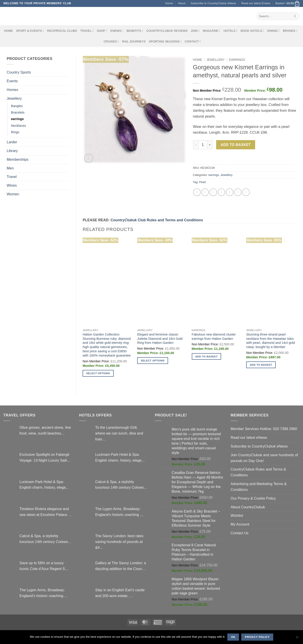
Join (195, 31)
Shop (102, 31)
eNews (117, 31)
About (182, 3)
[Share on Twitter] (205, 192)
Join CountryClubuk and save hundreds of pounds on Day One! (264, 458)
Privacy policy (257, 637)
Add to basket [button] (207, 356)
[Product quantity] (203, 145)
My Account (240, 524)
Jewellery (14, 98)
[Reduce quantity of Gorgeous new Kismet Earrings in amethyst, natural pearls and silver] (196, 145)
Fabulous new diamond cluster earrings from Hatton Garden (214, 337)
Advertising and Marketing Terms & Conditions (259, 487)
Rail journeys (134, 41)
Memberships (18, 159)
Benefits (135, 31)
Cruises (111, 41)
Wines (12, 185)
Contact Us (240, 533)
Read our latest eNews (249, 437)
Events (12, 81)
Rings (15, 132)
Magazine (212, 31)
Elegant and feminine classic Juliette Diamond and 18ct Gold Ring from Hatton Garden (160, 339)
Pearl (203, 182)
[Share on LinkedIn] (238, 192)
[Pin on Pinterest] (221, 192)
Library (12, 151)
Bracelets (18, 112)
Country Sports (19, 72)
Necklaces (18, 126)
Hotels (231, 31)
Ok (233, 637)
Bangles (17, 106)
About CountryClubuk (248, 507)
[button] (287, 3)
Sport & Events (30, 31)
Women (13, 194)
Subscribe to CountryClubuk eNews (213, 3)
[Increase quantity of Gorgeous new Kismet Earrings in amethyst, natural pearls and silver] (210, 145)
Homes (12, 90)
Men (10, 168)
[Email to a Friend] (213, 192)
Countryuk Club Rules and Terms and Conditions (157, 220)
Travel (87, 31)
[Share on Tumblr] (246, 192)
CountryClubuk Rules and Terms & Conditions (258, 472)
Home (169, 3)
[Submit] (295, 16)
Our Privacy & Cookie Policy (253, 498)
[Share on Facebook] (197, 192)
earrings (17, 119)
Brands (290, 31)
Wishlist (237, 515)
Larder (12, 142)
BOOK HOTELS (252, 31)
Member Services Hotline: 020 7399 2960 (264, 429)
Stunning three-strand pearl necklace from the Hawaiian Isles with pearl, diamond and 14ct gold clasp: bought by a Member (270, 341)
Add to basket (236, 145)
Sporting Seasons (165, 41)
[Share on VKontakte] (229, 192)
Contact (193, 41)
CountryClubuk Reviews (167, 31)
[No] (297, 638)
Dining (273, 31)
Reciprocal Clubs (62, 31)
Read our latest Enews (256, 3)
